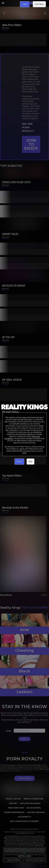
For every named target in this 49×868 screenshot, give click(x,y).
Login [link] (25, 4)
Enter (19, 461)
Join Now (39, 4)
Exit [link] (30, 461)
